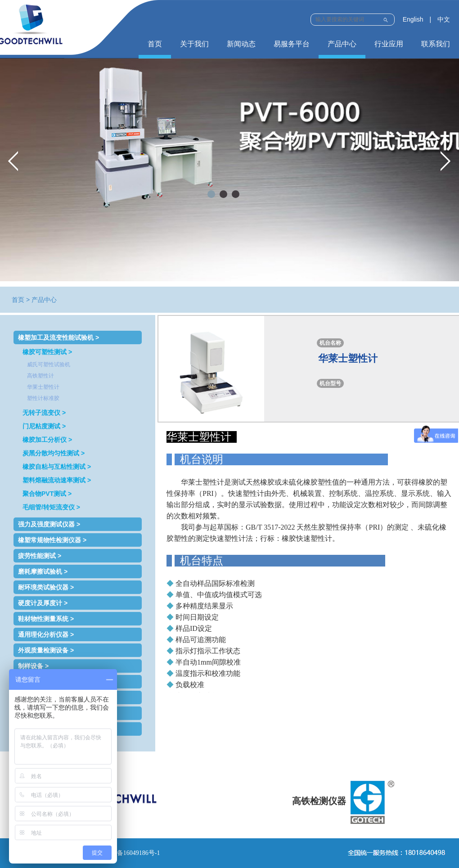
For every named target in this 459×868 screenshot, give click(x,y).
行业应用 (389, 44)
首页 (155, 44)
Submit (385, 19)
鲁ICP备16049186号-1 (130, 853)
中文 (444, 19)
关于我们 (194, 44)
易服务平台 (292, 44)
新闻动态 (241, 44)
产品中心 (342, 44)
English (413, 19)
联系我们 (436, 44)
